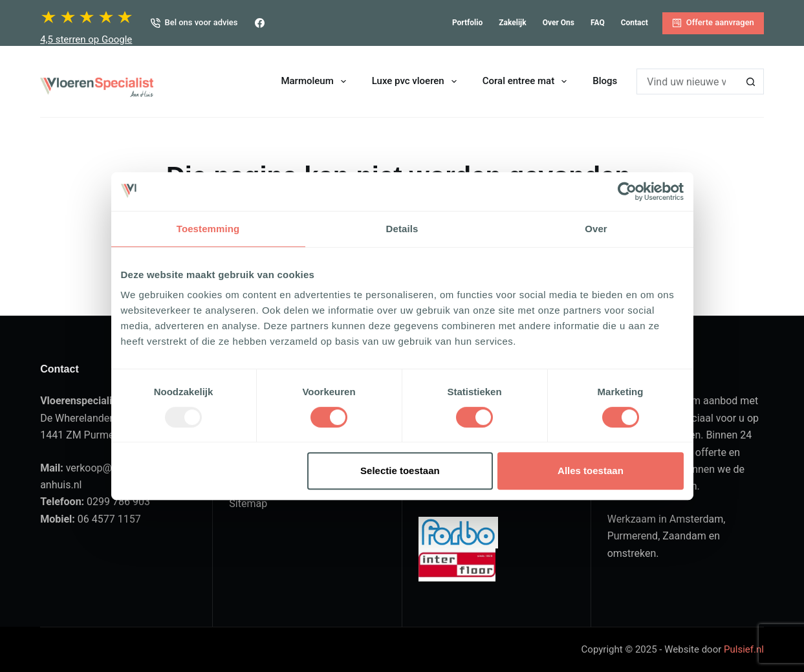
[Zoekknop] (751, 81)
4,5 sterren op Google (86, 39)
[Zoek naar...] (687, 81)
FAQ (598, 23)
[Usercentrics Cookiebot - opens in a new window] (627, 191)
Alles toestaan (591, 471)
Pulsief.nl (744, 649)
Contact (635, 23)
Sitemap (248, 504)
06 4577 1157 (109, 519)
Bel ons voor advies (194, 23)
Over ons (559, 23)
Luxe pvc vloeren (417, 81)
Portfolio (467, 23)
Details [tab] (402, 229)
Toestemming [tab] (208, 229)
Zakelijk (512, 23)
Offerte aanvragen (713, 23)
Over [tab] (596, 229)
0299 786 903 (118, 502)
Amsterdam (696, 519)
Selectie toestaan (400, 471)
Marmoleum (316, 81)
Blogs (605, 81)
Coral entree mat (527, 81)
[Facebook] (260, 23)
